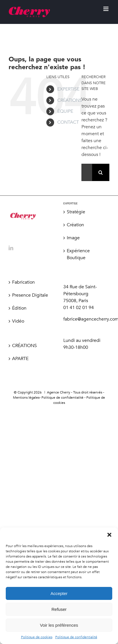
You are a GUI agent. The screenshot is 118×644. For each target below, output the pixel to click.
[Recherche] (101, 172)
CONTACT (68, 122)
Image (73, 238)
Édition (19, 308)
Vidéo (18, 321)
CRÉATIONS (70, 100)
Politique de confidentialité (76, 637)
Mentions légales (26, 398)
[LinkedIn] (11, 248)
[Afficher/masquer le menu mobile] (106, 9)
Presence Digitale (30, 295)
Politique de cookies (37, 637)
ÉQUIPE (65, 111)
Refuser (59, 609)
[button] (109, 535)
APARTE (20, 359)
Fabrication (23, 282)
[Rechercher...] (87, 172)
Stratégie (76, 212)
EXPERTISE (68, 89)
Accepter (59, 593)
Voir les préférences (59, 625)
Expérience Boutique (78, 254)
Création (75, 225)
